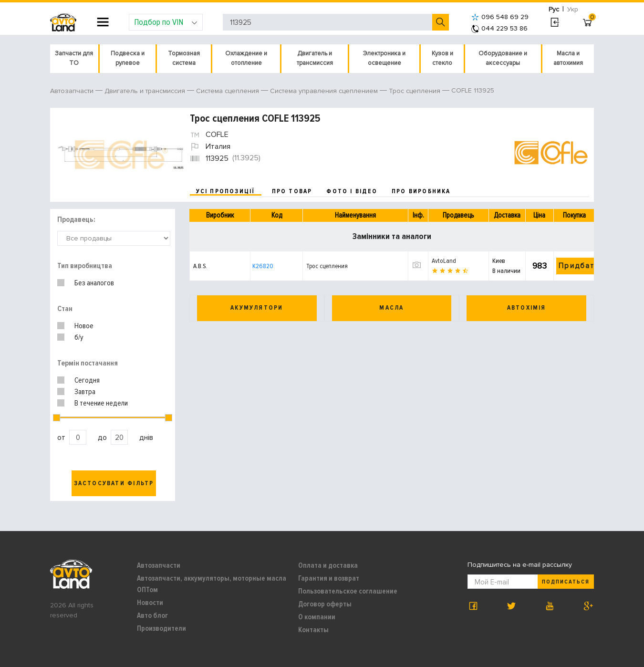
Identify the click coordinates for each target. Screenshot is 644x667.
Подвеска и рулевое (128, 58)
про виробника (421, 191)
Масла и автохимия (568, 58)
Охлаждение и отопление (246, 58)
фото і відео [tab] (352, 191)
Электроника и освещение (384, 58)
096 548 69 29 (500, 17)
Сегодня (87, 380)
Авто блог (152, 615)
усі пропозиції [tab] (226, 191)
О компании (317, 617)
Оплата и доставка (328, 565)
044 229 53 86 (499, 28)
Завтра (85, 392)
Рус (554, 9)
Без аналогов (94, 283)
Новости (150, 603)
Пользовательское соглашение (348, 591)
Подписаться (566, 582)
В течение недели (101, 403)
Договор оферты (325, 604)
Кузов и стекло (442, 58)
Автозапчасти (159, 565)
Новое (84, 326)
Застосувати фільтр (114, 483)
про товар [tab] (292, 191)
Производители (161, 628)
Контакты (313, 630)
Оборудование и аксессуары (503, 58)
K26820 (263, 266)
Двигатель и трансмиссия (315, 58)
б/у (79, 337)
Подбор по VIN (166, 22)
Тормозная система (184, 58)
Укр (573, 9)
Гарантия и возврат (329, 578)
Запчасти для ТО (74, 58)
